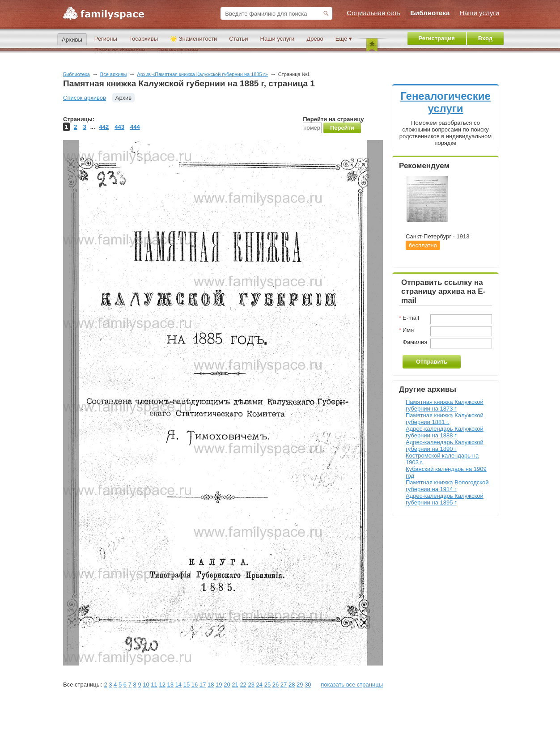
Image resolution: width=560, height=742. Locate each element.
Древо (315, 39)
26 (276, 685)
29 (300, 685)
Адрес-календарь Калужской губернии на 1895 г (445, 499)
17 (203, 685)
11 (154, 685)
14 (178, 685)
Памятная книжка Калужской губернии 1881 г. (445, 419)
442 (104, 127)
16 (195, 685)
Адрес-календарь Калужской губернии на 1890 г (445, 445)
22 (243, 685)
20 (227, 685)
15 (187, 685)
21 (235, 685)
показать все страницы (352, 685)
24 (259, 685)
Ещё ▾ (344, 39)
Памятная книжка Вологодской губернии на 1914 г (447, 486)
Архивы (72, 40)
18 (211, 685)
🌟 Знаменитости (193, 39)
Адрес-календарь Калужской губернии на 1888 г (445, 432)
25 (267, 685)
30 (308, 685)
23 (251, 685)
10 (146, 685)
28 (292, 685)
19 (219, 685)
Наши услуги (278, 39)
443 (119, 127)
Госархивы (144, 39)
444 (135, 127)
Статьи (238, 39)
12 (162, 685)
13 (170, 685)
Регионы (106, 39)
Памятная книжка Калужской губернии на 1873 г (445, 405)
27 (284, 685)
